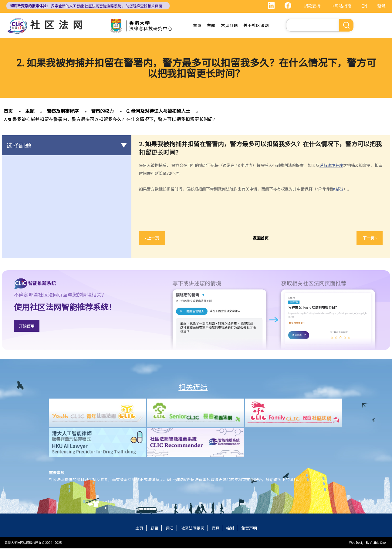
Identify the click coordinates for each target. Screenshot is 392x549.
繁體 (381, 6)
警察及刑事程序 (63, 111)
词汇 (170, 529)
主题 (211, 26)
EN (364, 6)
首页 (197, 26)
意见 (216, 529)
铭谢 (230, 529)
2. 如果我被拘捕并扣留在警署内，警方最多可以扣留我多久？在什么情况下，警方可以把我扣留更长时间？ (110, 120)
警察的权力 (102, 111)
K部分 (338, 189)
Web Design (357, 543)
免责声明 (249, 529)
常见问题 (229, 26)
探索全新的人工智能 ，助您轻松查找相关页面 (86, 6)
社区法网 (59, 24)
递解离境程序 (331, 166)
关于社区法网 (256, 26)
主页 (139, 529)
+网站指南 (342, 6)
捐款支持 (312, 6)
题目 (154, 529)
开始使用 (27, 327)
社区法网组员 (193, 529)
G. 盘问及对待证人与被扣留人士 (158, 111)
